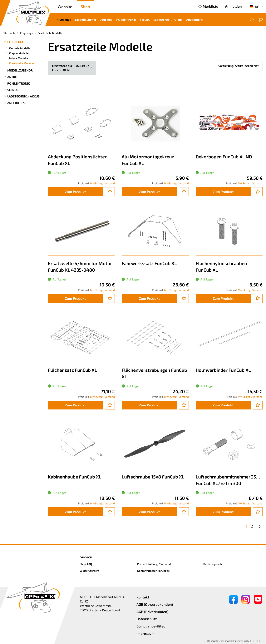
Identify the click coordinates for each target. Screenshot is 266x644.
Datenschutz (147, 619)
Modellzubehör (86, 20)
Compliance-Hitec (151, 626)
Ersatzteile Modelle (22, 63)
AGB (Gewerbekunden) (155, 604)
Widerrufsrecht (90, 571)
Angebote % (195, 20)
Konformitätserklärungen (153, 571)
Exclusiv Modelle (18, 48)
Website (65, 7)
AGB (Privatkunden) (152, 612)
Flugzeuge (64, 20)
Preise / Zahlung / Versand (154, 564)
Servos (145, 20)
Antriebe (106, 20)
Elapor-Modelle (17, 53)
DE (254, 7)
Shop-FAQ (86, 564)
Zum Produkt (75, 192)
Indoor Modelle (19, 58)
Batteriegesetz (213, 564)
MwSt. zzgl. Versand (102, 183)
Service (86, 557)
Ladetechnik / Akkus (168, 20)
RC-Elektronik (126, 20)
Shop (85, 7)
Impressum (145, 633)
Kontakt (143, 597)
